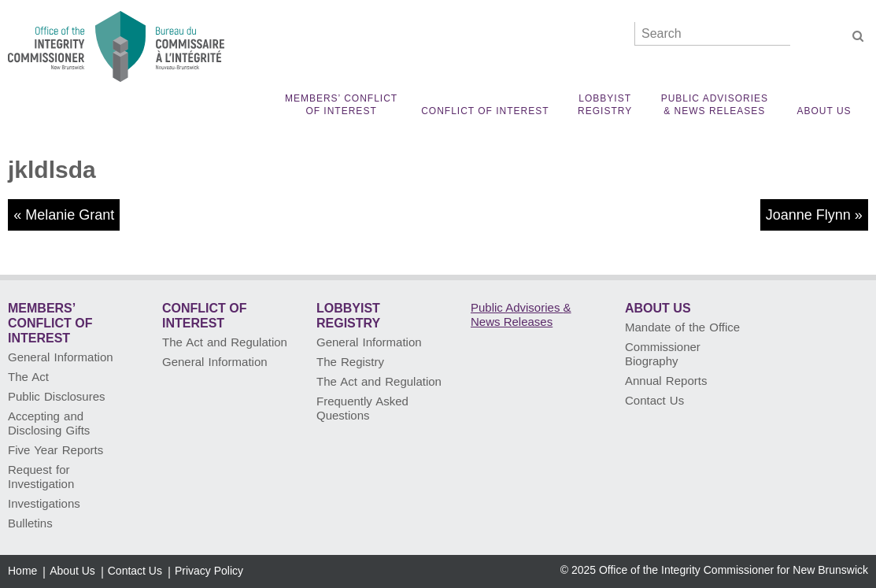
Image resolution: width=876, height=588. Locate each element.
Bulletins (30, 523)
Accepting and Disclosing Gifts (49, 423)
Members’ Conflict (341, 105)
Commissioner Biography (663, 354)
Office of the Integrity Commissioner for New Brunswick (734, 570)
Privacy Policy (209, 571)
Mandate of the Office (682, 327)
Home (22, 571)
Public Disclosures (57, 396)
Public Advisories (715, 105)
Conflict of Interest (485, 111)
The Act (28, 377)
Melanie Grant (70, 215)
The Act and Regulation (225, 342)
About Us (824, 111)
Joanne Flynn (808, 215)
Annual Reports (666, 381)
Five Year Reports (55, 450)
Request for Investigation (41, 477)
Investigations (44, 503)
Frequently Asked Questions (362, 408)
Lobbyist (605, 105)
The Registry (350, 362)
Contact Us (654, 400)
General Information (61, 357)
